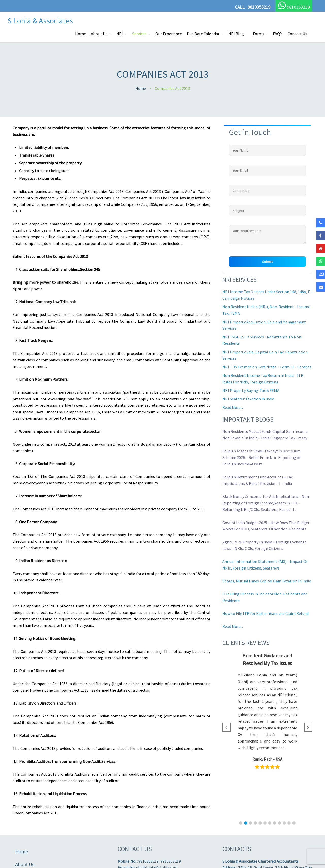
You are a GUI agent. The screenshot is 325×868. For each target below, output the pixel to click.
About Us (99, 34)
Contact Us (297, 34)
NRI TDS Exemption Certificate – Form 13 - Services (267, 367)
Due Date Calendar (203, 34)
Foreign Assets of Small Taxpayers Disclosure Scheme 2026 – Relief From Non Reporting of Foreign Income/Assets (262, 457)
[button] (241, 823)
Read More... (233, 407)
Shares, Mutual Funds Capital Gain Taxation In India (267, 581)
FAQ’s (278, 34)
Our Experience (169, 34)
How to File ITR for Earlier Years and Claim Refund (266, 613)
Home (80, 34)
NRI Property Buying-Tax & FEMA (251, 390)
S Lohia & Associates (40, 21)
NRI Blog (236, 34)
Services (139, 34)
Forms (258, 34)
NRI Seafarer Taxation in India (248, 399)
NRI (120, 34)
